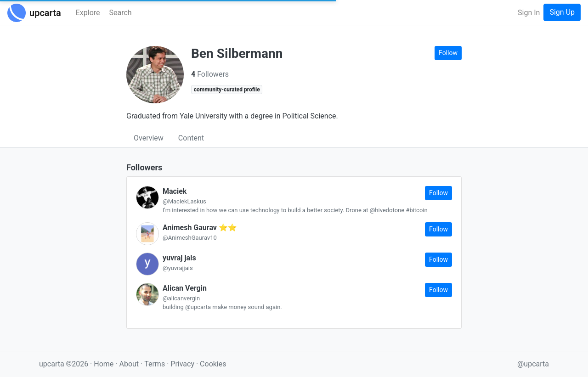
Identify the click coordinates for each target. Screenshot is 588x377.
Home (104, 364)
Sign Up (562, 12)
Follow (448, 53)
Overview (149, 138)
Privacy (183, 364)
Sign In (529, 13)
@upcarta (533, 364)
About (129, 364)
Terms (155, 364)
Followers (210, 74)
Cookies (213, 364)
